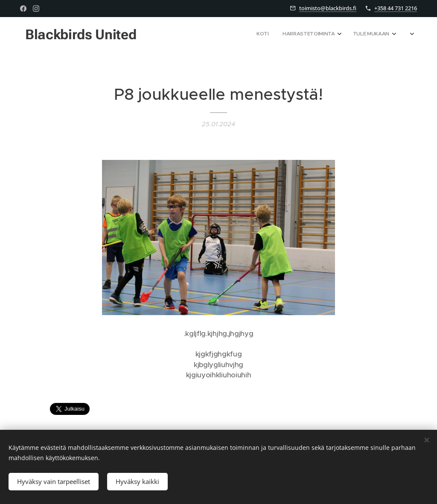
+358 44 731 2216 (396, 8)
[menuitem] (328, 35)
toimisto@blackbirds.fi (328, 8)
